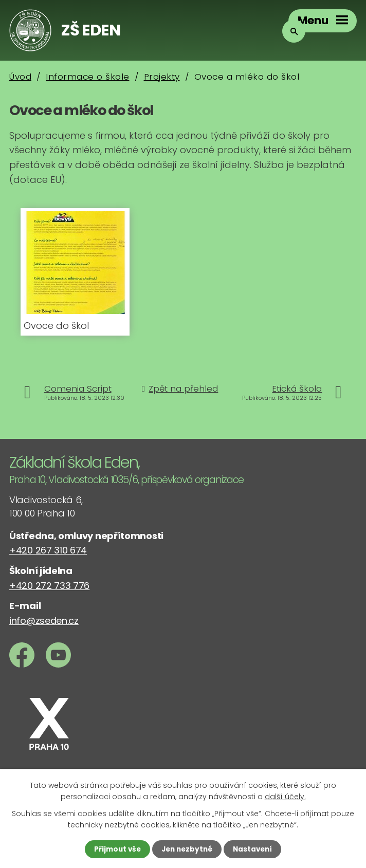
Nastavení (255, 849)
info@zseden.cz (44, 621)
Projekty (162, 77)
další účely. (285, 796)
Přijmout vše (115, 849)
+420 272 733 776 (49, 586)
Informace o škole (88, 77)
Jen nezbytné (187, 849)
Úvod (20, 77)
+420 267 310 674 (48, 550)
